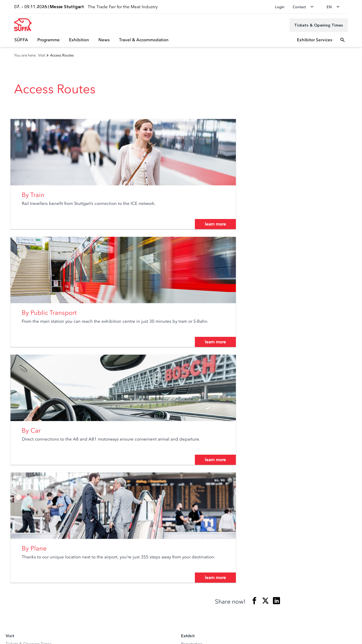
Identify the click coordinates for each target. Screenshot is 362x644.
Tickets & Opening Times (29, 432)
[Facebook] (32, 561)
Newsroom (16, 497)
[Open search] (342, 40)
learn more (121, 234)
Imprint (12, 632)
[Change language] (335, 7)
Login (280, 7)
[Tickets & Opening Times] (319, 25)
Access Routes (19, 448)
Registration (192, 432)
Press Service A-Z (21, 513)
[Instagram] (21, 561)
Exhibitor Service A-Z (200, 440)
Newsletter (15, 440)
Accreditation (18, 490)
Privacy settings (19, 613)
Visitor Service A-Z (22, 464)
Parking (12, 456)
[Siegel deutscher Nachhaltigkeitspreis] (44, 581)
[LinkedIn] (10, 561)
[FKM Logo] (16, 581)
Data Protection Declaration (31, 623)
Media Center (18, 505)
